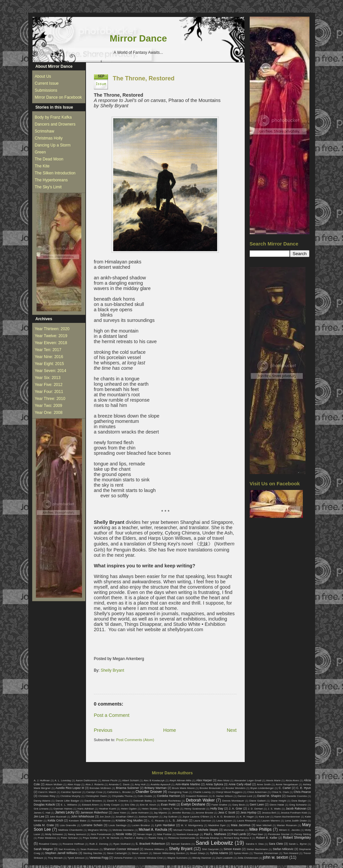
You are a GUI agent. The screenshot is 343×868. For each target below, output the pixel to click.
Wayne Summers (177, 858)
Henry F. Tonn (171, 809)
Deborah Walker (200, 800)
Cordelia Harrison (168, 796)
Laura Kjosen (224, 821)
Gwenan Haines (63, 809)
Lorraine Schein (92, 825)
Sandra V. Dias (255, 844)
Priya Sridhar (90, 838)
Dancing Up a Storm (53, 145)
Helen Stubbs (150, 809)
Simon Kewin (232, 849)
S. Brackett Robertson (150, 844)
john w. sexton (276, 857)
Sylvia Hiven (241, 853)
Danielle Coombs (297, 796)
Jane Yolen (120, 813)
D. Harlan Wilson (222, 796)
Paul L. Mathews (215, 834)
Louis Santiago (118, 825)
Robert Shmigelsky (297, 838)
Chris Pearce (302, 792)
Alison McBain (54, 784)
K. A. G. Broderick (224, 817)
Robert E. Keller (267, 838)
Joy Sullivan (171, 817)
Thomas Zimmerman (266, 853)
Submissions (46, 90)
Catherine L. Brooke (119, 792)
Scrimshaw (45, 131)
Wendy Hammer (202, 858)
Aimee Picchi (110, 780)
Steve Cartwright (117, 853)
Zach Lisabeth (224, 858)
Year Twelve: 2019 (51, 336)
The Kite (42, 166)
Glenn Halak (277, 805)
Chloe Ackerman (257, 792)
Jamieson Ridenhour (94, 813)
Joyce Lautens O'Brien (196, 817)
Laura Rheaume (247, 821)
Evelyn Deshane (193, 804)
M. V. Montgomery (192, 825)
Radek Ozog (156, 838)
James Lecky (65, 812)
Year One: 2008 (49, 413)
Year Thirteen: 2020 (52, 329)
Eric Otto (130, 805)
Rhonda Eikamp (209, 838)
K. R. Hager (247, 817)
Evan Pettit (168, 805)
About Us (43, 76)
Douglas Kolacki (45, 805)
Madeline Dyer (217, 825)
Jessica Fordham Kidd (294, 813)
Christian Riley (47, 796)
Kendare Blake (78, 821)
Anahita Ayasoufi (160, 784)
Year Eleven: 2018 (51, 343)
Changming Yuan (178, 792)
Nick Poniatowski (101, 834)
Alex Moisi (224, 780)
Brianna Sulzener (127, 788)
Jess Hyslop (249, 813)
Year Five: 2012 (49, 385)
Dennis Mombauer (233, 801)
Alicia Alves (292, 780)
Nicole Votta (124, 834)
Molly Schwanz (54, 834)
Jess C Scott (227, 813)
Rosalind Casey (48, 844)
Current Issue (47, 83)
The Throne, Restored (144, 78)
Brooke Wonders (236, 788)
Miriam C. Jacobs (289, 830)
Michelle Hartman (234, 830)
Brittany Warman (156, 788)
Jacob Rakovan (296, 809)
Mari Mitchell (264, 825)
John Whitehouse (83, 817)
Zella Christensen (248, 858)
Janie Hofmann (140, 813)
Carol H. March (47, 792)
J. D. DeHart (256, 809)
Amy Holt (140, 784)
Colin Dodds (145, 796)
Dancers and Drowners (55, 124)
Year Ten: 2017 (48, 350)
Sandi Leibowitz (214, 843)
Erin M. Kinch (148, 805)
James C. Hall (42, 813)
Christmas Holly (49, 138)
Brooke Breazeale (210, 788)
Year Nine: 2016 (49, 357)
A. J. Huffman (42, 780)
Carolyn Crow (94, 792)
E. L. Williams (69, 805)
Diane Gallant (257, 801)
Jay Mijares (161, 813)
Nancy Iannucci (77, 834)
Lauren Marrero (271, 821)
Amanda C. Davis (119, 784)
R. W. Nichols (111, 838)
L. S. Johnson (179, 820)
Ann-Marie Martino (188, 784)
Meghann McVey (98, 830)
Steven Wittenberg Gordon (169, 853)
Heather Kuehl (108, 809)
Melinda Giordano (123, 830)
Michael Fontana (183, 830)
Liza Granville (68, 825)
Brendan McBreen (100, 788)
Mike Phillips (260, 829)
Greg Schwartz (298, 805)
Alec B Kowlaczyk (154, 780)
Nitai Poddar (164, 834)
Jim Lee (39, 817)
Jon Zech (105, 817)
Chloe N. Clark (280, 792)
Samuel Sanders (181, 844)
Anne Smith (264, 784)
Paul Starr (257, 834)
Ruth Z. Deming (99, 844)
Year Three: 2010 (50, 399)
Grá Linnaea (41, 809)
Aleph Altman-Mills (180, 780)
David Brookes (93, 801)
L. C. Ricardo (156, 821)
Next (232, 730)
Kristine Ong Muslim (129, 820)
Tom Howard (291, 853)
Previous (103, 730)
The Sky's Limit (48, 187)
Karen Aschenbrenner (287, 817)
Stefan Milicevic (283, 849)
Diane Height (278, 801)
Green (40, 152)
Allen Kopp (74, 784)
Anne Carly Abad (240, 784)
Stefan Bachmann (257, 849)
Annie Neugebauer (287, 784)
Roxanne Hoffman (74, 844)
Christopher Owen (96, 796)
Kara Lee (264, 817)
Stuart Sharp (197, 853)
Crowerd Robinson (197, 796)
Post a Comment (112, 715)
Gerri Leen (257, 805)
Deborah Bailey (143, 801)
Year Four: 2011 (49, 392)
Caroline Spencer (71, 792)
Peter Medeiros (47, 838)
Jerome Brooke (204, 813)
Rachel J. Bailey (134, 838)
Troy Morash (55, 858)
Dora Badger (299, 801)
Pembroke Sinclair (279, 834)
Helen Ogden (129, 809)
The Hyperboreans (51, 180)
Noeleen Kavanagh (188, 834)
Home (170, 730)
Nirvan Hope (145, 834)
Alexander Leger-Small (248, 780)
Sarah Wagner (43, 849)
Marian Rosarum (287, 825)
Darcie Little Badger (67, 801)
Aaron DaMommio (86, 780)
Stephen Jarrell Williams (61, 853)
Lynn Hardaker (165, 825)
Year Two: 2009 (49, 406)
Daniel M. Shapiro (269, 796)
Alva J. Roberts (94, 784)
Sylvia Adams (219, 853)
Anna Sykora (214, 784)
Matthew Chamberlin (70, 830)
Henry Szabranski (195, 809)
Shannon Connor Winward (121, 849)
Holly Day (217, 809)
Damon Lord (245, 796)
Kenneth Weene (101, 821)
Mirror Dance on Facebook (58, 97)
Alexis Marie (274, 780)
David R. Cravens (118, 801)
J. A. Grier (236, 809)
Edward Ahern (90, 805)
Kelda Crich (55, 820)
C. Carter (285, 788)
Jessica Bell (269, 813)
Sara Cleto (276, 844)
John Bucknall (58, 817)
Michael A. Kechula (153, 830)
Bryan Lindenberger (262, 788)
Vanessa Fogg (99, 858)
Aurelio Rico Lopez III (70, 788)
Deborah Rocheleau (169, 801)
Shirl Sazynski (210, 849)
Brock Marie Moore (183, 788)
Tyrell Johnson (76, 858)
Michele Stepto (208, 830)
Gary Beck (239, 805)
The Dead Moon (49, 159)
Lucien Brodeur (141, 825)
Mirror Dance (138, 38)
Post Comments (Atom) (135, 740)
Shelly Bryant (112, 670)
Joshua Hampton (149, 817)
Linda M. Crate (44, 825)
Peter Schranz (69, 838)
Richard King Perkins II (237, 838)
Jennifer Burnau (181, 813)
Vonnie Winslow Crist (150, 858)
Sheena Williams (154, 849)
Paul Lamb (239, 834)
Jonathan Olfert (124, 817)
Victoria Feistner (123, 858)
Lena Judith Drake (296, 821)
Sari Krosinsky (67, 849)
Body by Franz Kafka (53, 117)
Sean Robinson (89, 849)
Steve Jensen (140, 853)
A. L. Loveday (63, 780)
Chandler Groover (149, 792)
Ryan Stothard (122, 844)
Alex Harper (204, 780)
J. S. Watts (274, 809)
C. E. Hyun (303, 788)
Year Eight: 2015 (49, 364)
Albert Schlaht (130, 780)
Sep (101, 76)
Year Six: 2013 (48, 378)
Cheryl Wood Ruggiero (229, 792)
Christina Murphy (71, 796)
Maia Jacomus (241, 825)
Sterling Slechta (92, 853)
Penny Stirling (303, 834)
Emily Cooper (112, 805)
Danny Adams (42, 801)
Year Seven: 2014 (51, 371)
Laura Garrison (202, 821)
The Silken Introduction (55, 173)
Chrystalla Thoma (122, 796)
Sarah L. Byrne (298, 844)
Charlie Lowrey (202, 792)
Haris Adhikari (86, 809)
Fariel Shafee (219, 805)
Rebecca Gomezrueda (182, 838)
